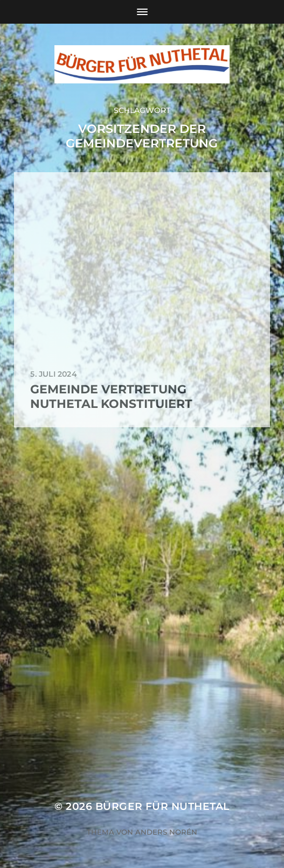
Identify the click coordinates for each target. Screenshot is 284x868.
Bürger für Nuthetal (162, 806)
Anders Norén (166, 832)
